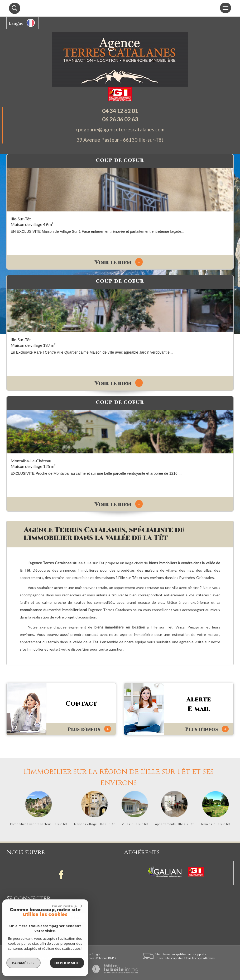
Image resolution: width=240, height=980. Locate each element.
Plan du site (14, 958)
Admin (61, 958)
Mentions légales (35, 958)
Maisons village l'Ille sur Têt (94, 824)
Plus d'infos (89, 729)
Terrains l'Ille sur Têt (215, 824)
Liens (52, 958)
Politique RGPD (106, 958)
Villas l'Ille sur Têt (135, 824)
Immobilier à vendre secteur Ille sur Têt (39, 824)
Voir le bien (119, 263)
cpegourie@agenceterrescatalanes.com (120, 129)
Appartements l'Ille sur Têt (174, 824)
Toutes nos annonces (81, 958)
